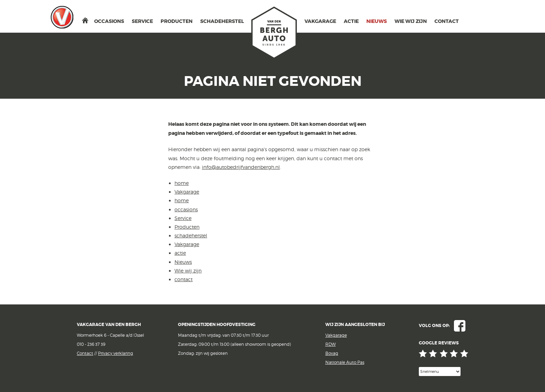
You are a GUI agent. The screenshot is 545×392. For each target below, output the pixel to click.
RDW (331, 344)
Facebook (460, 326)
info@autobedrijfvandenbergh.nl (241, 167)
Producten (177, 21)
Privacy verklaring (116, 353)
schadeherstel (222, 21)
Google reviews (444, 354)
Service (142, 21)
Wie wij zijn (411, 21)
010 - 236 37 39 (91, 344)
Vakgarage (62, 17)
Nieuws (377, 21)
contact (447, 21)
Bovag (332, 353)
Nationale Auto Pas (345, 362)
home (85, 20)
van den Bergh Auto (274, 33)
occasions (109, 21)
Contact (85, 353)
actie (351, 21)
